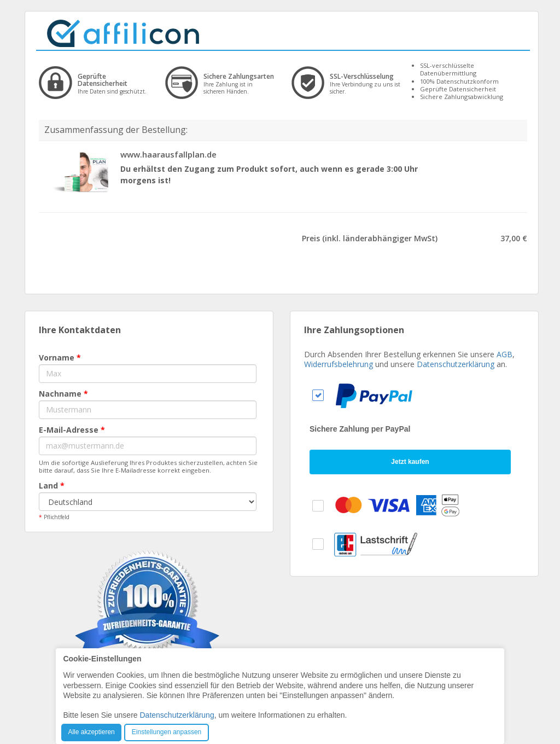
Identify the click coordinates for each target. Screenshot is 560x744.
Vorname (60, 358)
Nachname (63, 394)
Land (52, 486)
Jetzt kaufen (410, 462)
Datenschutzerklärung (456, 364)
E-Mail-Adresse (72, 430)
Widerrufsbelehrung (339, 364)
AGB (504, 354)
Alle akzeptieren (91, 732)
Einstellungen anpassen (167, 732)
